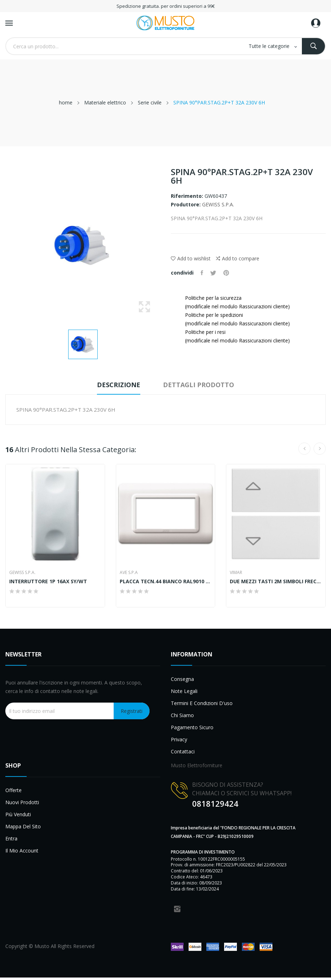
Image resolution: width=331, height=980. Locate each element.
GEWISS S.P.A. (218, 204)
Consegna (182, 679)
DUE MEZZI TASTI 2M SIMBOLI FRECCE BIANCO (276, 581)
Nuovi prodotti (22, 802)
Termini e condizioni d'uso (202, 703)
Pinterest (226, 273)
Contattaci (183, 751)
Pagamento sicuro (192, 727)
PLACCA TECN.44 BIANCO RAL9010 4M (166, 581)
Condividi (202, 273)
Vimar (236, 573)
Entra (11, 838)
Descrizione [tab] (119, 385)
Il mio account (22, 851)
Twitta (213, 273)
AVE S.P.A (129, 573)
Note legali (184, 691)
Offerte (13, 790)
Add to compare (238, 259)
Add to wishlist (191, 258)
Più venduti (18, 814)
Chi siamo (182, 715)
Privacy (179, 739)
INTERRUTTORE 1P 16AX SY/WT (48, 581)
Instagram (177, 909)
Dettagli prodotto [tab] (199, 385)
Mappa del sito (23, 826)
